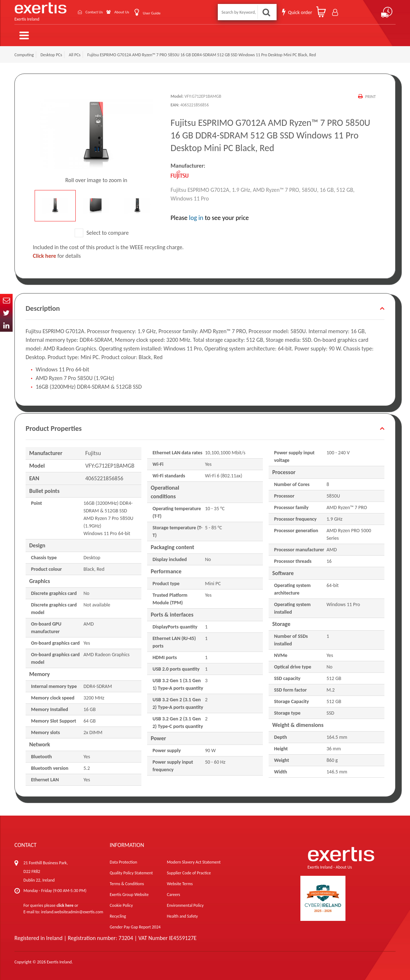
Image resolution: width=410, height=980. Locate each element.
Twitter (6, 313)
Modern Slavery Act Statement (194, 859)
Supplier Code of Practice (189, 870)
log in (196, 215)
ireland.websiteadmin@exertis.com (72, 909)
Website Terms (180, 880)
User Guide (152, 11)
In (6, 325)
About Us (117, 11)
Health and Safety (182, 913)
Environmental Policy (185, 902)
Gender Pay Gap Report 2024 (135, 924)
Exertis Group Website (129, 891)
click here (65, 902)
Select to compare (102, 229)
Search (266, 11)
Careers (174, 891)
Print (370, 93)
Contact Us (84, 11)
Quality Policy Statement (131, 870)
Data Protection (123, 859)
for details (57, 253)
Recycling (118, 913)
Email (6, 300)
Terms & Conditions (127, 880)
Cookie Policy (121, 902)
